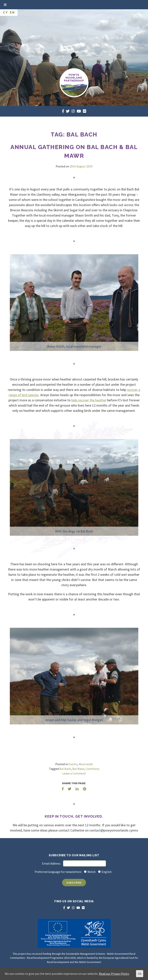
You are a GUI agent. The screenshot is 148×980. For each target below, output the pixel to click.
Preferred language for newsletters (58, 872)
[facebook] (63, 111)
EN (12, 12)
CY (5, 12)
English (107, 872)
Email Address (51, 863)
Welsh (92, 872)
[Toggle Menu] (5, 5)
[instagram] (73, 111)
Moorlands (86, 764)
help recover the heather (89, 400)
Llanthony (92, 769)
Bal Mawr (78, 769)
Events (73, 764)
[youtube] (79, 111)
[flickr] (85, 111)
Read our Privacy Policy (114, 974)
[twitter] (68, 111)
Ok (140, 974)
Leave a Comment (74, 773)
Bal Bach (65, 769)
